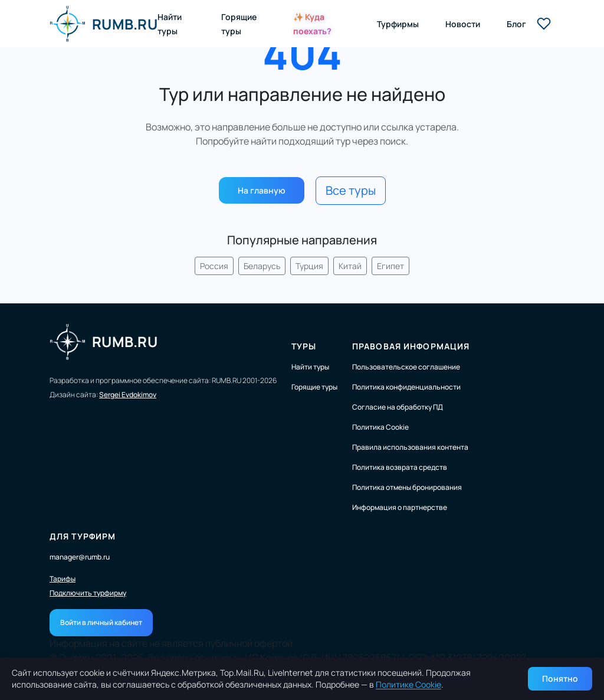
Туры (304, 346)
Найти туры (310, 367)
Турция (309, 266)
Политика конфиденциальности (406, 387)
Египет (390, 266)
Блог (516, 24)
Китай (350, 266)
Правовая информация (411, 346)
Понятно (560, 678)
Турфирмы (398, 24)
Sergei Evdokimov (128, 395)
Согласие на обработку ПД (398, 407)
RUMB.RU (104, 24)
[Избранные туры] (544, 24)
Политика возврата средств (400, 467)
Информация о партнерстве (400, 507)
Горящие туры (314, 387)
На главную (262, 190)
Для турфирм (83, 536)
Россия (214, 266)
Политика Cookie (380, 427)
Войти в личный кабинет (101, 622)
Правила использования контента (410, 447)
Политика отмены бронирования (407, 487)
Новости (463, 24)
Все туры (351, 190)
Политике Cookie (408, 684)
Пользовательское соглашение (406, 367)
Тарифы (63, 579)
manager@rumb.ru (80, 557)
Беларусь (262, 266)
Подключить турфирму (88, 593)
